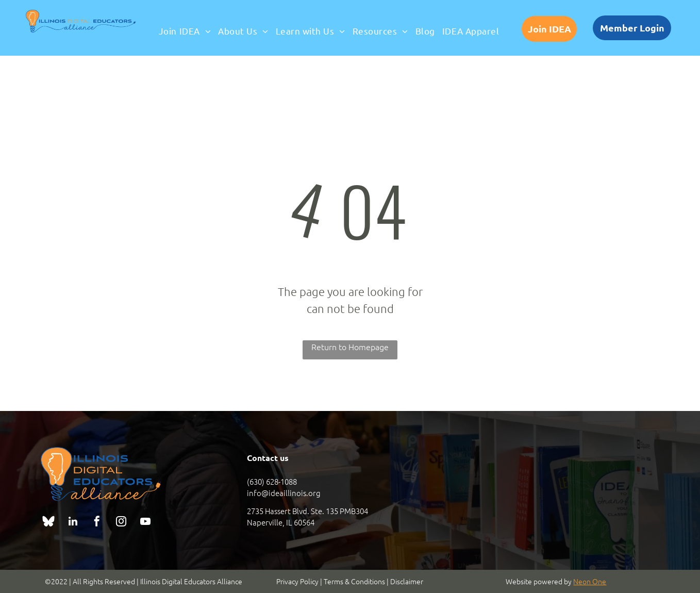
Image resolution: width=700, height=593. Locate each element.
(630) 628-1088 (272, 481)
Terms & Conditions (354, 581)
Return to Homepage (350, 347)
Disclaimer (407, 581)
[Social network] (48, 523)
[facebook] (97, 523)
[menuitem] (185, 31)
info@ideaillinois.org (284, 493)
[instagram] (121, 523)
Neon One (590, 581)
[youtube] (145, 523)
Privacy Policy (297, 581)
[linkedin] (73, 523)
